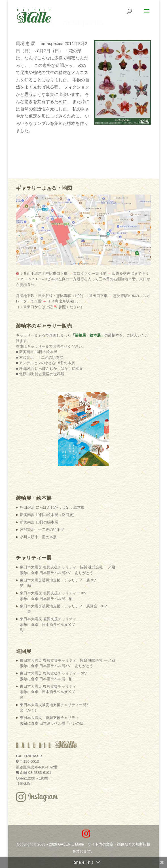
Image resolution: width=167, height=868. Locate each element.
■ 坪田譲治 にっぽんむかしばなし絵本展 (49, 369)
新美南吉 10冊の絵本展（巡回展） (48, 515)
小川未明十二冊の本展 (38, 537)
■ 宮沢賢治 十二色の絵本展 (40, 357)
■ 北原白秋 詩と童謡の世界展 (40, 374)
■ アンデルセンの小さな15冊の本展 (45, 363)
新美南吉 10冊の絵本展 (39, 522)
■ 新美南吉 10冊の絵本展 (37, 352)
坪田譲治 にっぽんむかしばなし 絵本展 (52, 507)
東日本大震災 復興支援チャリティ (48, 624)
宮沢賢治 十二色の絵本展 (42, 530)
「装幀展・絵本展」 (88, 335)
